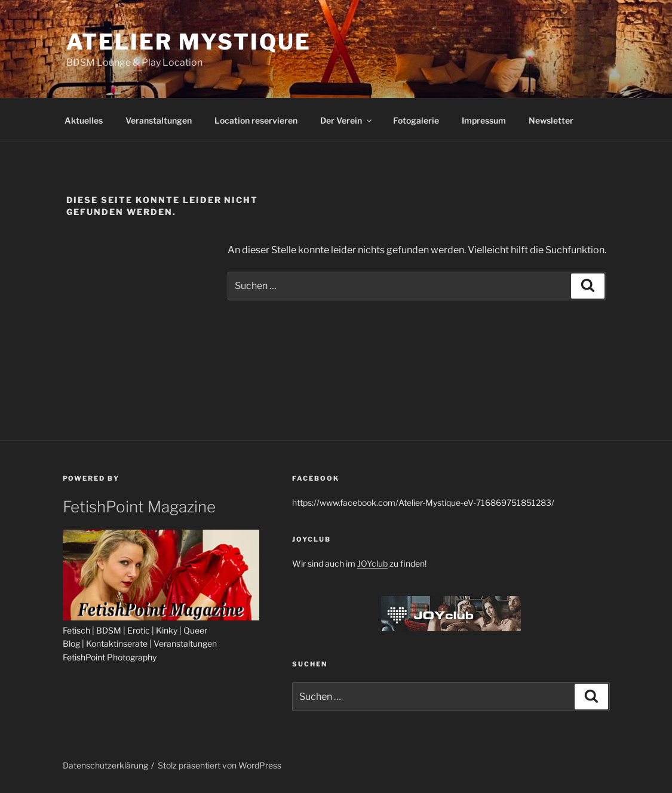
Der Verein (347, 120)
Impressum (484, 120)
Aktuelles (84, 120)
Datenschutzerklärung (105, 765)
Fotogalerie (416, 120)
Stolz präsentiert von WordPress (220, 765)
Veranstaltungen (159, 120)
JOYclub (372, 563)
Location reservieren (256, 120)
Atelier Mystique (189, 42)
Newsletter (551, 120)
